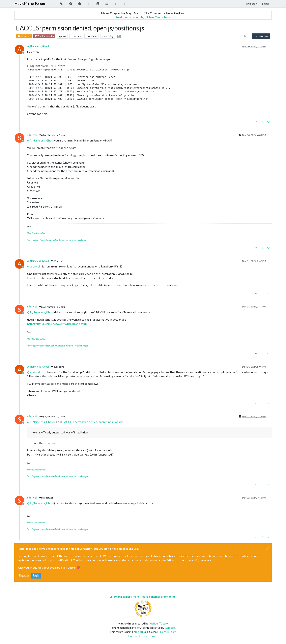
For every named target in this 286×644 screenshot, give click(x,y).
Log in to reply (261, 36)
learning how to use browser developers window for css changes (58, 240)
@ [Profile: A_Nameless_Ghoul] (40, 140)
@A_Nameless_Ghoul (52, 135)
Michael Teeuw (158, 623)
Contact (133, 636)
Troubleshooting (44, 36)
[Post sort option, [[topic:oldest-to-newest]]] (245, 36)
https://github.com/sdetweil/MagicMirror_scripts (57, 324)
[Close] (267, 549)
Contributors (168, 632)
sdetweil (32, 135)
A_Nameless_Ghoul (38, 46)
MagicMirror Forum (30, 3)
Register (24, 575)
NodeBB (139, 632)
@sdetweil (58, 261)
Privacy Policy (149, 636)
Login (36, 575)
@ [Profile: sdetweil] (34, 266)
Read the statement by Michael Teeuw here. (143, 17)
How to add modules (37, 233)
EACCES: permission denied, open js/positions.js (92, 422)
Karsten (170, 628)
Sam (138, 628)
